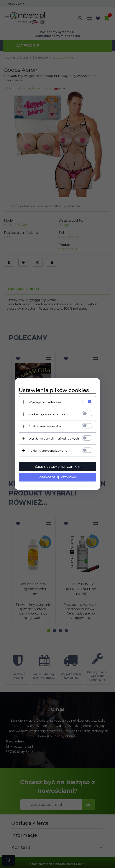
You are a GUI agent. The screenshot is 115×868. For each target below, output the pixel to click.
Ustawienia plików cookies (53, 390)
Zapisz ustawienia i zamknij (57, 466)
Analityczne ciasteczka (44, 426)
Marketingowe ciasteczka (47, 414)
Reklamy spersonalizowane (48, 450)
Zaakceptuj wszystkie (57, 477)
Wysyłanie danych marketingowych (53, 438)
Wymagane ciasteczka (44, 402)
